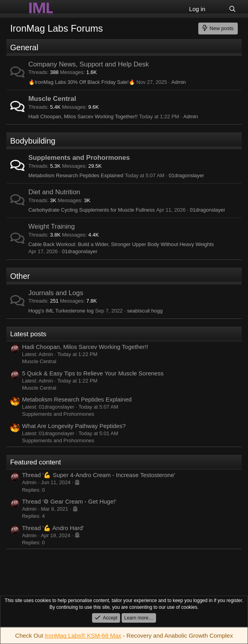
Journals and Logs (56, 293)
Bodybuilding (33, 141)
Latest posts (28, 334)
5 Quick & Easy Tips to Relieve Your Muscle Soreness (93, 373)
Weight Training (52, 226)
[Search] (232, 9)
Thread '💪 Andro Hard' (53, 528)
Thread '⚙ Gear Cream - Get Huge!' (69, 501)
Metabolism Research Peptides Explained (76, 175)
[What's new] (217, 9)
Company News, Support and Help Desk (89, 64)
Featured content (36, 462)
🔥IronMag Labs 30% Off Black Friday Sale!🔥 (82, 82)
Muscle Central (52, 99)
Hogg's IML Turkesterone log (61, 311)
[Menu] (17, 9)
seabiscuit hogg (145, 311)
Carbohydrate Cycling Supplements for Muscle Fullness (92, 210)
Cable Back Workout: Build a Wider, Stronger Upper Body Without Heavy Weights (121, 244)
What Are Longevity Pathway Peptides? (74, 426)
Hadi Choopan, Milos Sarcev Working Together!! (83, 116)
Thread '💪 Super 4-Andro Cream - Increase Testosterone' (99, 475)
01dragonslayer (186, 175)
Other (20, 276)
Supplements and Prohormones (79, 158)
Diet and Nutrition (54, 192)
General (24, 47)
